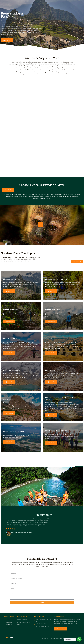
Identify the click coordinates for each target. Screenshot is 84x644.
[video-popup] (40, 225)
